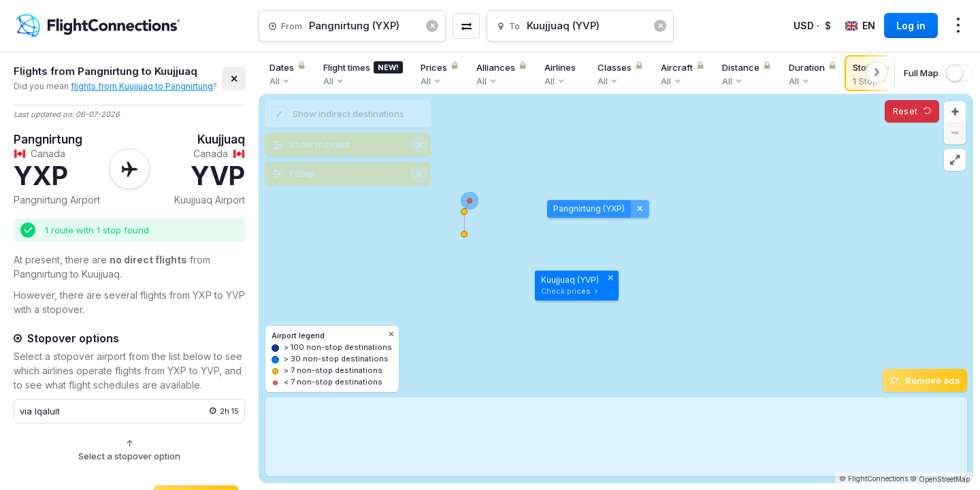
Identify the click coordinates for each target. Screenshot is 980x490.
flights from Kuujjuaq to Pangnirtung (142, 86)
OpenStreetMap (944, 479)
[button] (955, 112)
